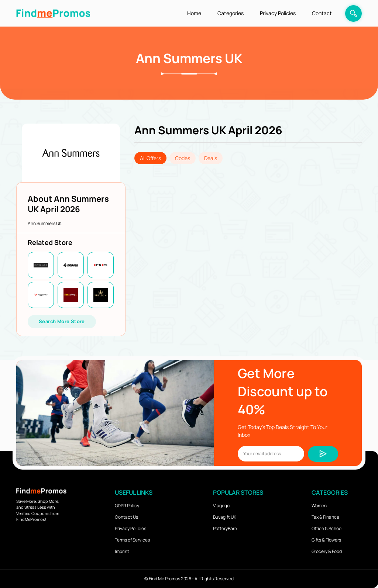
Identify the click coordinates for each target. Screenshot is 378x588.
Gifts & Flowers (326, 540)
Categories (231, 13)
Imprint (122, 551)
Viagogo (221, 506)
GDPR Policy (127, 506)
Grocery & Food (327, 551)
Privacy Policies (278, 13)
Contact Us (126, 517)
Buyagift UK (225, 517)
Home (194, 13)
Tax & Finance (325, 517)
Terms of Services (132, 540)
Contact (322, 13)
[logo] (53, 13)
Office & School (327, 528)
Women (319, 506)
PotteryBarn (225, 528)
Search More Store (62, 321)
